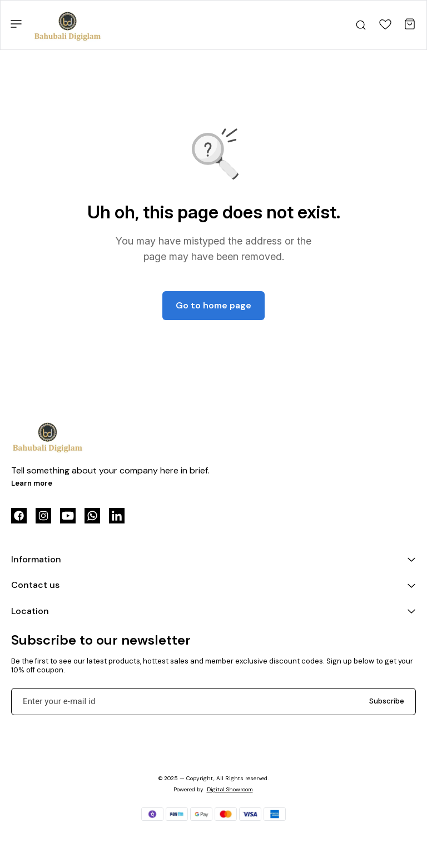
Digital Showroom (230, 789)
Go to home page (213, 305)
